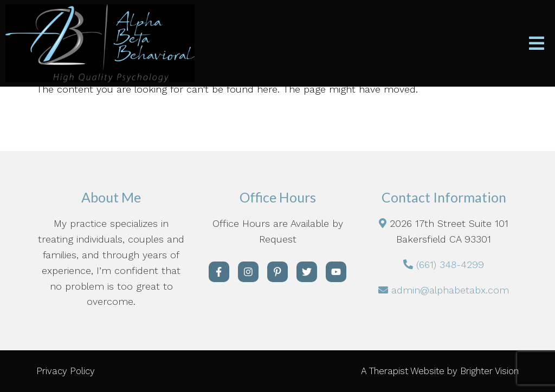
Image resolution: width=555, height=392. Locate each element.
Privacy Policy (66, 371)
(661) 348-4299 (450, 264)
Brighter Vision (489, 371)
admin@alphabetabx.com (450, 290)
